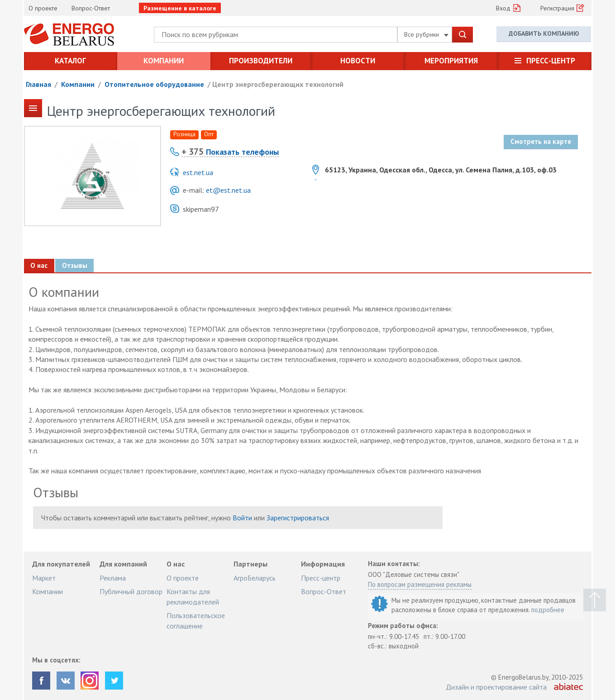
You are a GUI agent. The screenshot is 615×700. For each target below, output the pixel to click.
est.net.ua (198, 172)
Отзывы (75, 265)
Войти (242, 518)
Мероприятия (451, 61)
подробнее (548, 610)
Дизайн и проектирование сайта (496, 687)
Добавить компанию (544, 34)
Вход (503, 8)
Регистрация (557, 8)
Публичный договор (131, 591)
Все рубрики (426, 34)
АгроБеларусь (255, 578)
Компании (164, 61)
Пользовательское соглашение (196, 620)
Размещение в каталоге (180, 8)
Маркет (44, 578)
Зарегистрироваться (298, 518)
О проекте (43, 8)
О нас (39, 265)
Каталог (70, 61)
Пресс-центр (551, 61)
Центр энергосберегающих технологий (278, 84)
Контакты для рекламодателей (193, 596)
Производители (261, 61)
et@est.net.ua (228, 190)
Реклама (113, 578)
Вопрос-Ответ (91, 8)
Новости (358, 61)
